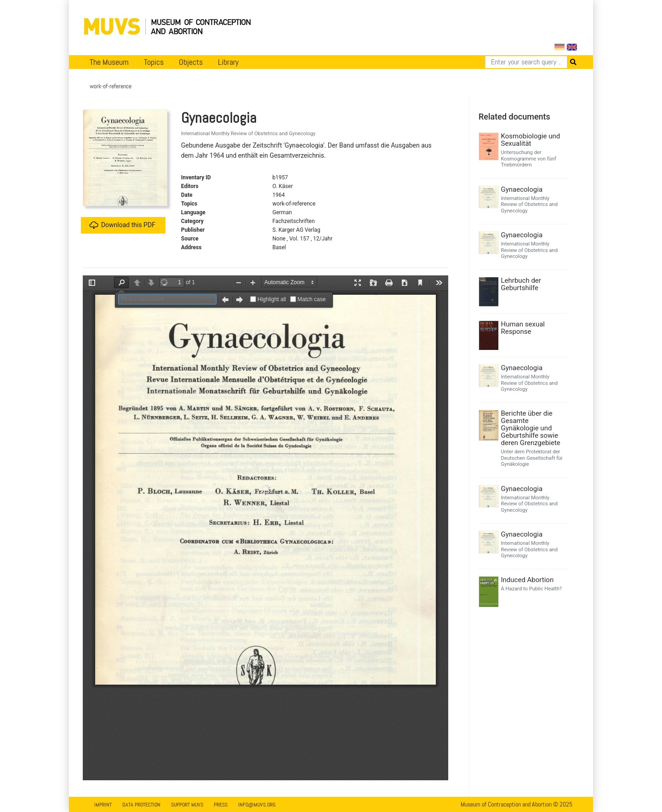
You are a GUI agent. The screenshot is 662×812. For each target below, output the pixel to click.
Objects (191, 62)
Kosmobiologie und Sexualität (531, 140)
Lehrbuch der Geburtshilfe (521, 284)
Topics (154, 62)
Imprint (103, 805)
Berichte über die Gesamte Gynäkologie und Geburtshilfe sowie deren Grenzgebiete (531, 428)
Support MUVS (187, 805)
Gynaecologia (522, 189)
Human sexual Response (523, 328)
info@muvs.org (257, 805)
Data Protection (141, 805)
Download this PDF (122, 225)
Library (228, 62)
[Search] (526, 62)
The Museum (109, 62)
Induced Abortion (528, 580)
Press (221, 805)
